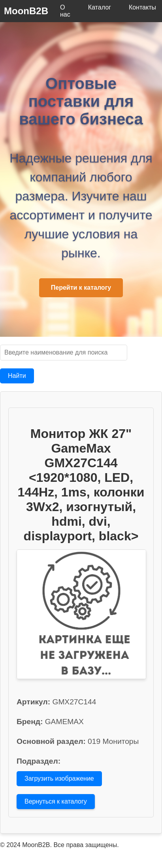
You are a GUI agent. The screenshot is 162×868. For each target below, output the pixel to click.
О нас (65, 11)
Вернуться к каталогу (56, 801)
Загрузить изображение (59, 778)
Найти (17, 376)
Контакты (142, 7)
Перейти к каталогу (81, 288)
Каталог (100, 7)
